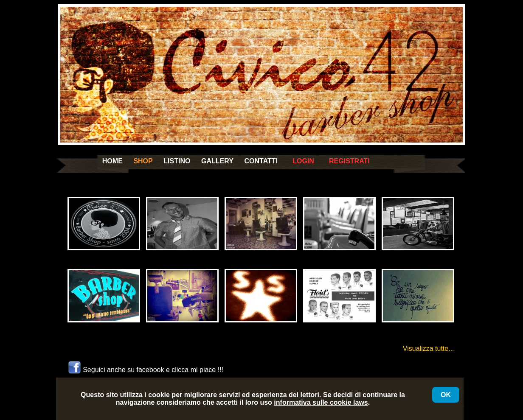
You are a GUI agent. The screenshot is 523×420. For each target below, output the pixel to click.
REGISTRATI (349, 161)
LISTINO (177, 161)
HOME (112, 161)
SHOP (143, 161)
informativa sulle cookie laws (321, 402)
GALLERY (217, 161)
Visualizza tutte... (429, 349)
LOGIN (303, 161)
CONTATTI (261, 161)
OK (446, 395)
